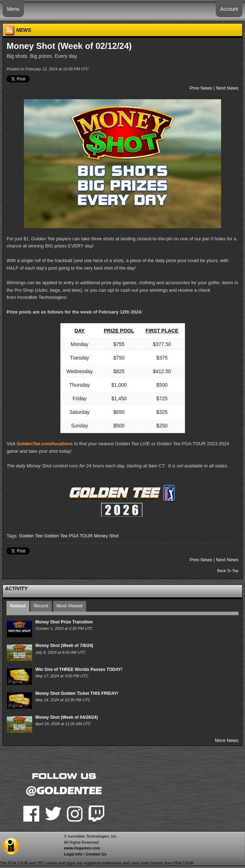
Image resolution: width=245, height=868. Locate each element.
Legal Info (73, 854)
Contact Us (96, 854)
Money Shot (106, 536)
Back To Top (228, 571)
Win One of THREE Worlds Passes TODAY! (79, 669)
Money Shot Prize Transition (64, 622)
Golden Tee (31, 536)
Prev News (201, 88)
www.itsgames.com (82, 848)
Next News (227, 88)
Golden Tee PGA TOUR (68, 536)
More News (227, 740)
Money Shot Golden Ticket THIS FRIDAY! (77, 693)
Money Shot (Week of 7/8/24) (64, 646)
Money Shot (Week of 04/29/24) (67, 717)
